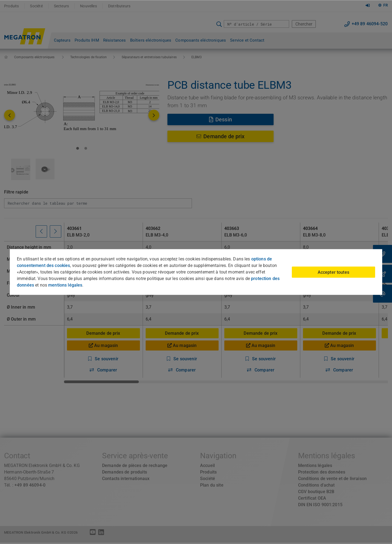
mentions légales (65, 285)
